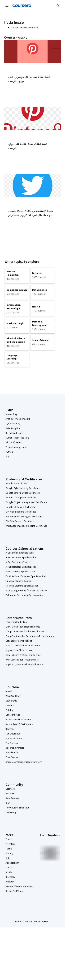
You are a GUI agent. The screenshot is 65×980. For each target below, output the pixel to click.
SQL (8, 457)
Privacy (9, 853)
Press (9, 839)
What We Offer (13, 696)
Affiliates (10, 882)
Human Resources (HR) (17, 438)
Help (8, 858)
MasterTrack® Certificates (19, 724)
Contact (10, 868)
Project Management (16, 447)
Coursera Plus (13, 715)
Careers (10, 706)
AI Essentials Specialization (20, 553)
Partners (10, 794)
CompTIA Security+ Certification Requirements (30, 636)
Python (9, 452)
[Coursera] (22, 6)
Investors (10, 844)
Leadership (11, 701)
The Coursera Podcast (17, 808)
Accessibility (12, 863)
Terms (9, 849)
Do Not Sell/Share (15, 891)
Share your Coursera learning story (24, 762)
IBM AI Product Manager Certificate (24, 517)
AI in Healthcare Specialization (21, 567)
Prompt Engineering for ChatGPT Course (27, 591)
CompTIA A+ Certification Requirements (26, 632)
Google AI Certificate (16, 484)
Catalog (10, 710)
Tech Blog (11, 812)
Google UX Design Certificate (21, 507)
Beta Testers (12, 798)
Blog (8, 803)
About (9, 691)
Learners (10, 789)
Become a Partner (15, 748)
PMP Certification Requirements (22, 660)
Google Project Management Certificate (26, 502)
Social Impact (12, 753)
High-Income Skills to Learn (19, 650)
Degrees (10, 729)
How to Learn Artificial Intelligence (23, 655)
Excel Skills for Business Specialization (25, 576)
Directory (10, 877)
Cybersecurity (13, 424)
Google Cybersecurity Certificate (23, 488)
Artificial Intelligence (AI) (18, 419)
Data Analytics (13, 428)
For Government (14, 738)
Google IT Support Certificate (21, 498)
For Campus (12, 743)
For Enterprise (13, 734)
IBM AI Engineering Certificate (21, 512)
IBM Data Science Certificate (20, 521)
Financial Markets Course (18, 581)
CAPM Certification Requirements (23, 627)
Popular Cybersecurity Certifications (24, 665)
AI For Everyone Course (18, 562)
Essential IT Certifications (19, 641)
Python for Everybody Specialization (24, 595)
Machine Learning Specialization (22, 586)
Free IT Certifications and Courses (23, 646)
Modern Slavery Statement (19, 886)
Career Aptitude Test (17, 622)
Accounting (11, 414)
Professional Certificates (19, 720)
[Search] (58, 6)
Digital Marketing (14, 433)
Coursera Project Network (25, 28)
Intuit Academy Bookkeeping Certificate (26, 526)
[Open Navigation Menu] (7, 6)
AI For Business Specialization (21, 558)
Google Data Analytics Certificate (23, 493)
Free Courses (13, 757)
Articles (10, 872)
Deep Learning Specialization (21, 572)
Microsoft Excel (13, 443)
